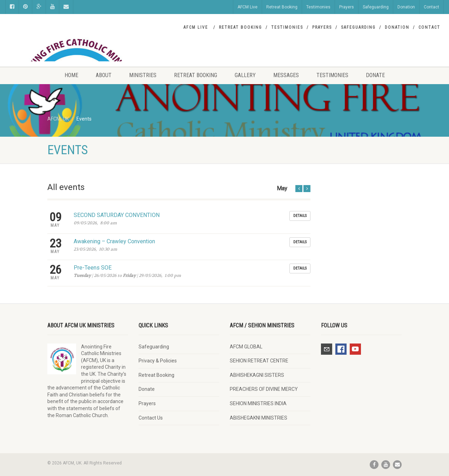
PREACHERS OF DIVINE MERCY (264, 389)
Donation (406, 7)
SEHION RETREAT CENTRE (259, 361)
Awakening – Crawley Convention (114, 241)
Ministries (143, 75)
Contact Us (151, 418)
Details (300, 216)
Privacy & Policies (158, 361)
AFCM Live (247, 7)
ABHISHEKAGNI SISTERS (257, 375)
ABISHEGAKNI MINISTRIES (259, 418)
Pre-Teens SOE (93, 268)
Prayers (347, 7)
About (104, 75)
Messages (286, 75)
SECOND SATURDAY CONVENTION (117, 215)
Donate (375, 75)
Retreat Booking (282, 7)
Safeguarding (376, 7)
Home (71, 75)
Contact (431, 7)
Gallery (245, 75)
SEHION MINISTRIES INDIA (258, 403)
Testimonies (318, 7)
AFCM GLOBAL (246, 347)
